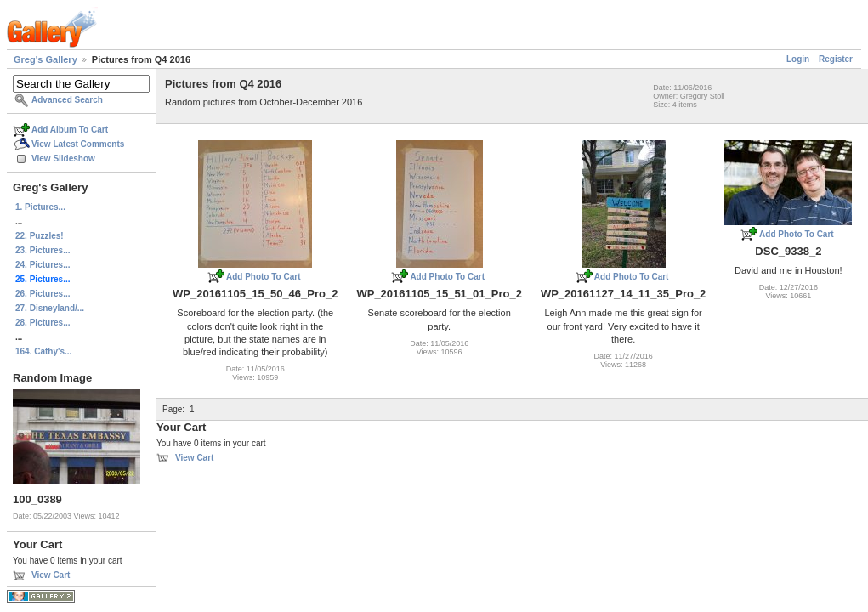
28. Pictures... (43, 323)
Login (798, 59)
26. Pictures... (43, 294)
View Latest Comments (78, 144)
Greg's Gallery (45, 59)
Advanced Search (67, 100)
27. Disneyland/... (50, 308)
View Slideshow (63, 159)
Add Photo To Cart (264, 277)
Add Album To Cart (70, 130)
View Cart (51, 575)
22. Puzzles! (40, 236)
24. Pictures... (43, 265)
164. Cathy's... (43, 351)
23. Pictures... (43, 250)
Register (836, 59)
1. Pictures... (40, 207)
